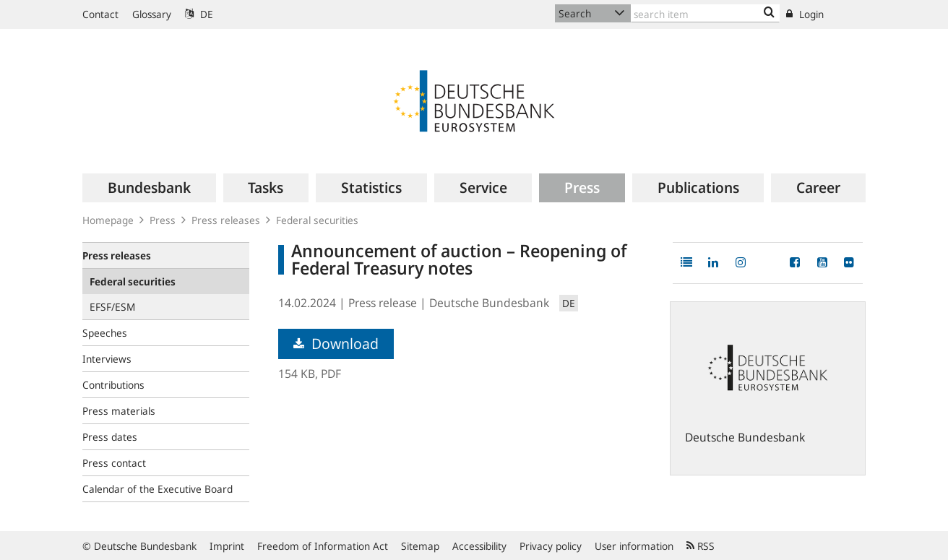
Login (805, 14)
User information (634, 546)
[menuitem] (149, 188)
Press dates (110, 437)
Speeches (105, 333)
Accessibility (479, 546)
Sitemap (420, 546)
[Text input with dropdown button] (705, 13)
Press (163, 220)
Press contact (114, 463)
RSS (701, 546)
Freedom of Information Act (323, 546)
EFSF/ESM (112, 307)
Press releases (226, 220)
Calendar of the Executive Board (158, 489)
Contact (100, 14)
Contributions (113, 385)
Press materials (119, 411)
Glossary (152, 14)
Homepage (108, 220)
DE (199, 14)
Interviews (107, 359)
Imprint (227, 546)
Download (336, 344)
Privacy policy (551, 546)
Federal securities (317, 220)
